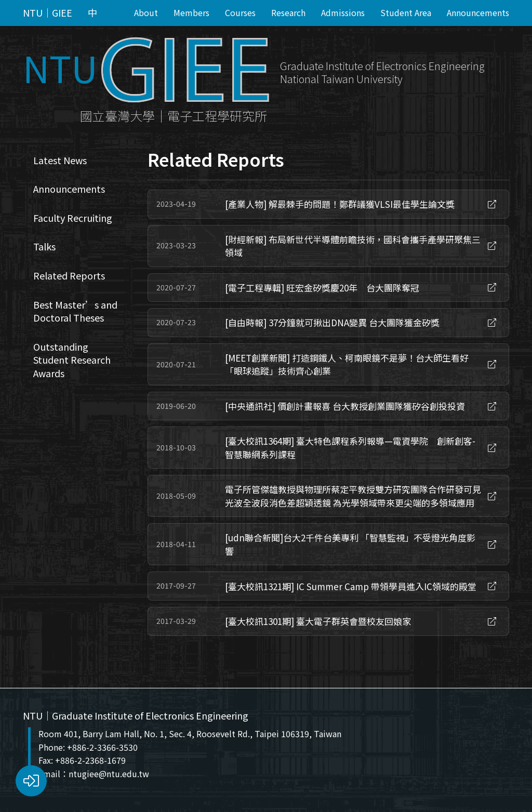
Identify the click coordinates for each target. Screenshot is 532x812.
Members (191, 12)
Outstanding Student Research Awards (72, 360)
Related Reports (69, 275)
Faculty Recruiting (73, 218)
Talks (44, 246)
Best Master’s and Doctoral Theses (75, 311)
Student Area (406, 12)
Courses (240, 12)
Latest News (60, 160)
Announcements (478, 12)
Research (288, 12)
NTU (60, 67)
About (146, 12)
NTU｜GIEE (48, 13)
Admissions (343, 12)
